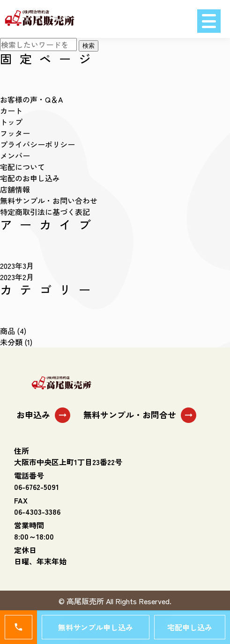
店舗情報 (15, 189)
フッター (15, 133)
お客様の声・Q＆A (31, 99)
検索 (89, 46)
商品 (7, 331)
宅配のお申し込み (30, 178)
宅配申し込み (190, 627)
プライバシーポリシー (37, 144)
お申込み (43, 415)
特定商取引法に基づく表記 (45, 212)
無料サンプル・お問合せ (140, 415)
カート (11, 111)
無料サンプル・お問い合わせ (49, 200)
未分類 (11, 342)
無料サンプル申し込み (96, 627)
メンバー (15, 155)
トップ (11, 122)
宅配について (22, 167)
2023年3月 (17, 266)
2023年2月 (17, 277)
